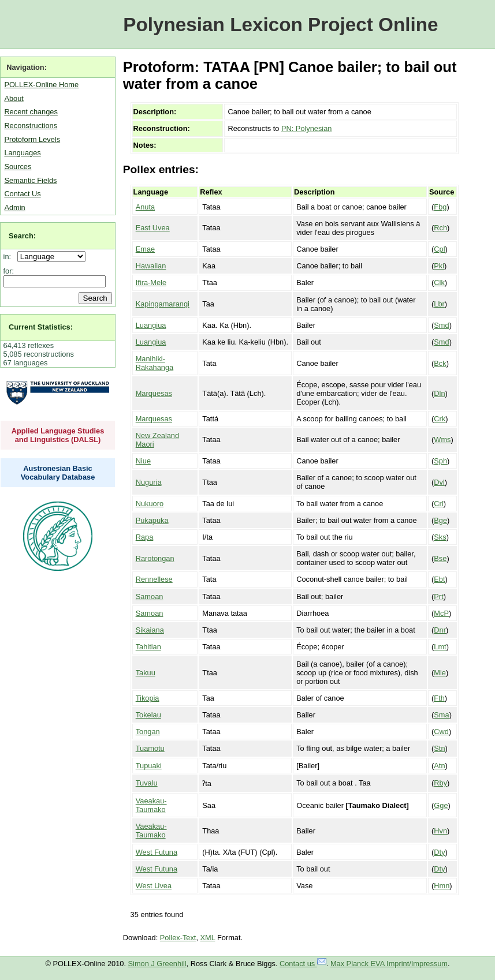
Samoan (150, 596)
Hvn (440, 831)
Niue (143, 461)
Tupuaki (149, 766)
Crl (438, 504)
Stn (439, 748)
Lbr (439, 304)
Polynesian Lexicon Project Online (280, 25)
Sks (440, 537)
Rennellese (154, 579)
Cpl (439, 249)
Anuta (145, 207)
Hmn (442, 886)
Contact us (303, 964)
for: (9, 271)
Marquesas (154, 393)
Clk (439, 283)
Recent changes (31, 112)
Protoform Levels (32, 139)
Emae (145, 249)
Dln (439, 393)
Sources (18, 167)
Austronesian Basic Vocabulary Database (58, 473)
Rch (440, 228)
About (14, 98)
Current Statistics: (41, 327)
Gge (441, 805)
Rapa (145, 537)
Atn (439, 766)
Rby (440, 783)
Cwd (441, 732)
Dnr (440, 630)
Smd (441, 325)
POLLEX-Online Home (41, 85)
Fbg (440, 207)
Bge (440, 520)
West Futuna (157, 852)
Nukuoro (150, 504)
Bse (440, 558)
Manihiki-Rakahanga (155, 363)
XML (208, 938)
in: (10, 257)
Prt (438, 596)
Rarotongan (155, 558)
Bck (440, 363)
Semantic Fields (30, 180)
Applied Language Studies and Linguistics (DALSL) (58, 435)
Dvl (439, 482)
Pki (439, 266)
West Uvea (154, 886)
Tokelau (148, 715)
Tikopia (148, 698)
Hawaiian (151, 266)
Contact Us (22, 194)
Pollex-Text (178, 938)
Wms (442, 439)
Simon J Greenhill (157, 964)
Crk (440, 419)
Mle (440, 673)
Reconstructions (31, 126)
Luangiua (151, 325)
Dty (439, 852)
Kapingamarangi (163, 304)
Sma (441, 715)
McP (441, 613)
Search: (22, 236)
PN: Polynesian (307, 128)
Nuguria (149, 482)
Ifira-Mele (151, 283)
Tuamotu (150, 748)
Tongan (148, 732)
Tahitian (148, 647)
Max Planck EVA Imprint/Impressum (389, 964)
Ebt (439, 579)
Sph (440, 461)
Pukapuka (152, 520)
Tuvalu (147, 783)
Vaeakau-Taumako (151, 805)
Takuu (146, 673)
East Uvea (153, 228)
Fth (439, 698)
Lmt (440, 647)
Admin (14, 207)
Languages (22, 153)
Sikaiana (150, 630)
